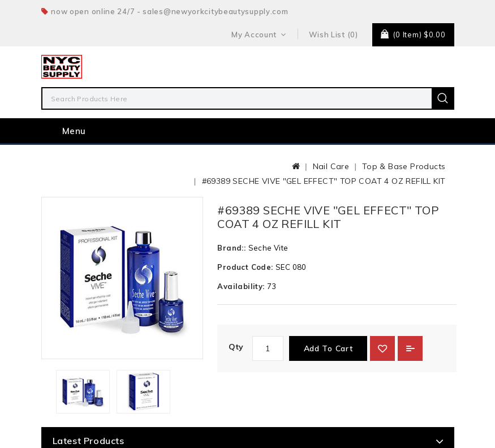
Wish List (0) (333, 35)
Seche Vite (268, 248)
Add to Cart (328, 348)
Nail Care (331, 166)
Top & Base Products (404, 166)
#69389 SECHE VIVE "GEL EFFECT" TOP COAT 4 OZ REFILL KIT (324, 181)
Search (443, 98)
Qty (236, 347)
